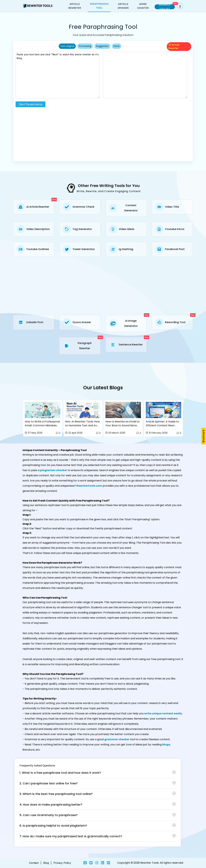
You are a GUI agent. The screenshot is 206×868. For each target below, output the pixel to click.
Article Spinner (123, 6)
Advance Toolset (165, 7)
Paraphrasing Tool (99, 6)
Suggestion (102, 46)
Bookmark (203, 436)
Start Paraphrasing (30, 104)
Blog (46, 863)
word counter (143, 6)
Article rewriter (75, 6)
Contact (34, 863)
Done (117, 46)
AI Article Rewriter (174, 46)
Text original (67, 46)
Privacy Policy (62, 863)
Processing (85, 46)
